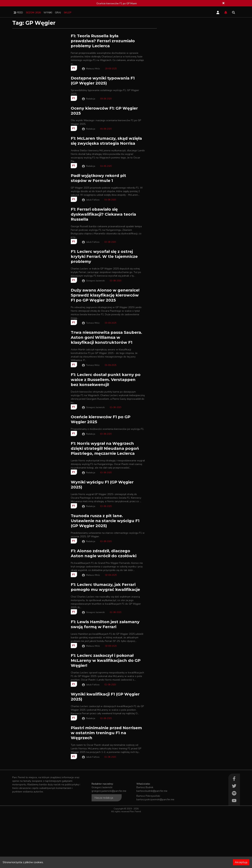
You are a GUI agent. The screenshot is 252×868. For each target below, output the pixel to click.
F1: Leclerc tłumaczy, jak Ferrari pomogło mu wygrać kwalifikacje (105, 631)
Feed (18, 13)
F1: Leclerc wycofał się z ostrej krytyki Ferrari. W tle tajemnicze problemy (104, 278)
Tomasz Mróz (93, 344)
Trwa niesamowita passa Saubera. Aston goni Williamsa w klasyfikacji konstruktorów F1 (106, 358)
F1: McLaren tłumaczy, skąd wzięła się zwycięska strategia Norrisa (106, 156)
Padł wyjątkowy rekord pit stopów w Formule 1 (98, 195)
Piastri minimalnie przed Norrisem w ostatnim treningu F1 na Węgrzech (106, 786)
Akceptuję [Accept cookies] (241, 862)
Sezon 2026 (33, 13)
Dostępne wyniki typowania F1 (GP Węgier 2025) (103, 81)
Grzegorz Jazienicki (95, 302)
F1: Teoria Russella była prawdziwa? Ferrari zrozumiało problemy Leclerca (103, 41)
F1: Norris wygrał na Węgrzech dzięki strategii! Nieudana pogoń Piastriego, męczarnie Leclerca (105, 481)
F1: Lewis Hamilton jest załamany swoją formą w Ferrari (105, 668)
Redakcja (91, 106)
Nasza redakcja (104, 851)
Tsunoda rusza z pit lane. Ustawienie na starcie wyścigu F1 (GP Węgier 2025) (105, 556)
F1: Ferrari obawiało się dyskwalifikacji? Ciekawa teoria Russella (103, 235)
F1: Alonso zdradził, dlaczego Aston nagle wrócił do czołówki (104, 592)
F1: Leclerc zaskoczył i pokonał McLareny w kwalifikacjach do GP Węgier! (106, 709)
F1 (74, 68)
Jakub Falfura (93, 221)
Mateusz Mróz (93, 69)
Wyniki (48, 13)
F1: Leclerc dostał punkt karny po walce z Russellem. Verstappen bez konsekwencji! (106, 401)
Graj (58, 13)
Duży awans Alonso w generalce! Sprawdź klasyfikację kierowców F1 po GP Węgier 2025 (105, 316)
